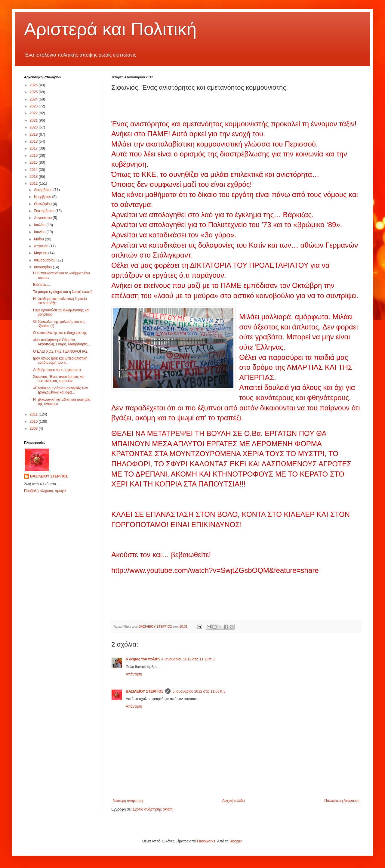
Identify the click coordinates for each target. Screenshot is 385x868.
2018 (34, 141)
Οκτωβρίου (43, 204)
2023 (34, 106)
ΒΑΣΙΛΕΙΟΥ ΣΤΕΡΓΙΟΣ (145, 691)
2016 (34, 156)
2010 (34, 422)
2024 (34, 99)
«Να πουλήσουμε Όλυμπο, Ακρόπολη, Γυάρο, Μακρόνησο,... (62, 342)
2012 (34, 184)
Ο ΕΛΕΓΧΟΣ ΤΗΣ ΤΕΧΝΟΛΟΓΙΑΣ (60, 351)
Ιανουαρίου (43, 267)
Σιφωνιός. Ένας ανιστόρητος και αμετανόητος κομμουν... (59, 379)
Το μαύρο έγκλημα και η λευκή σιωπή (63, 292)
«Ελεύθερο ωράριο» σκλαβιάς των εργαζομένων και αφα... (60, 390)
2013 (34, 177)
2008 (34, 428)
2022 (34, 113)
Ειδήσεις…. (42, 285)
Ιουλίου (40, 225)
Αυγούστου (43, 218)
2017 (34, 148)
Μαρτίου (41, 253)
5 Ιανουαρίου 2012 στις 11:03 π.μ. (199, 691)
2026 (34, 85)
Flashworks (206, 841)
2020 (34, 127)
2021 (34, 120)
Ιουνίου (40, 232)
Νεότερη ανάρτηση (128, 801)
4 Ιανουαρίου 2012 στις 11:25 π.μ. (189, 659)
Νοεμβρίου (43, 197)
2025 (34, 92)
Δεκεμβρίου (44, 190)
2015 (34, 162)
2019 (34, 134)
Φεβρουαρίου (45, 260)
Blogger (236, 841)
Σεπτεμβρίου (45, 211)
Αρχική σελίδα (234, 801)
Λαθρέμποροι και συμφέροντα (57, 370)
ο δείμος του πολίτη (143, 659)
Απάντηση (134, 674)
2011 (34, 414)
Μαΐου (39, 239)
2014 (34, 170)
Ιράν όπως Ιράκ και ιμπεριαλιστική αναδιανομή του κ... (60, 360)
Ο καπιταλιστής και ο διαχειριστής (60, 333)
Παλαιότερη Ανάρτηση (342, 801)
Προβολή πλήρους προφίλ (45, 491)
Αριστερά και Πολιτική (110, 29)
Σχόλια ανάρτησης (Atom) (153, 809)
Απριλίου (42, 246)
